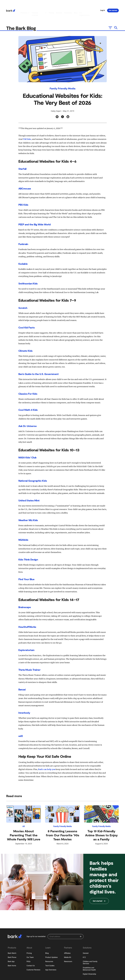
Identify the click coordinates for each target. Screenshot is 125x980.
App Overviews (51, 956)
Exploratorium (26, 636)
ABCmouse (25, 175)
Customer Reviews (33, 956)
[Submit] (81, 923)
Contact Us (31, 952)
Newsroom (68, 948)
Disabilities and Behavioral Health (89, 955)
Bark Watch (12, 939)
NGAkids (23, 526)
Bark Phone (12, 943)
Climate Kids (25, 337)
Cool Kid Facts (27, 314)
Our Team (30, 943)
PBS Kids (23, 191)
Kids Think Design (28, 546)
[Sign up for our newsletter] (66, 923)
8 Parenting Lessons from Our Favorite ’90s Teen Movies (62, 821)
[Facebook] (57, 103)
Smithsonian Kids (28, 270)
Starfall (22, 155)
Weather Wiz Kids (28, 506)
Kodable (23, 250)
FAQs (29, 948)
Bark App (11, 948)
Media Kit (68, 943)
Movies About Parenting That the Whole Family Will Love (24, 821)
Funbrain (23, 230)
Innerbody (24, 699)
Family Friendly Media (62, 74)
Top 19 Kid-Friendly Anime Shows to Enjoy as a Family (101, 821)
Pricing (29, 939)
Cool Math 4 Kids (28, 396)
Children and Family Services (90, 949)
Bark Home (12, 952)
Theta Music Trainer (29, 656)
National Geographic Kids (33, 467)
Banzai (22, 675)
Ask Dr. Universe (27, 412)
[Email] (68, 103)
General (86, 939)
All (24, 812)
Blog (47, 939)
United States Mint (29, 486)
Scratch (23, 294)
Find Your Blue (26, 565)
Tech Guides (50, 952)
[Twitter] (62, 103)
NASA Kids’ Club (27, 443)
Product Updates (51, 943)
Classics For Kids (28, 380)
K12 (84, 943)
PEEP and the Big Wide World (35, 210)
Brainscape (25, 593)
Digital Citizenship (89, 960)
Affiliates (67, 939)
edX (21, 722)
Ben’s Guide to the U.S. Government (38, 360)
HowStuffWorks (27, 613)
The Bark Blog (22, 14)
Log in (103, 3)
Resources (49, 948)
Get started (113, 3)
